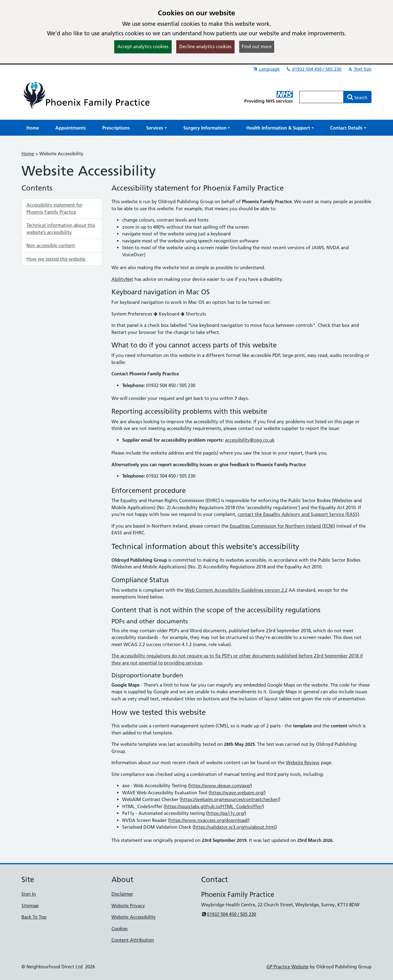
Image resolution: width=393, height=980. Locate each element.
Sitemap (30, 906)
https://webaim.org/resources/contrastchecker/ (230, 799)
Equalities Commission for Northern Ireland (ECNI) (282, 526)
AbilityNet (122, 279)
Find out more (257, 46)
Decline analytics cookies (205, 46)
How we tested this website (56, 259)
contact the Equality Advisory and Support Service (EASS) (298, 514)
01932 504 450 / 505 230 (313, 69)
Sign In (29, 894)
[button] (157, 128)
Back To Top (34, 917)
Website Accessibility (134, 917)
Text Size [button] (359, 69)
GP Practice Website (288, 967)
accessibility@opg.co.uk (250, 440)
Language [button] (266, 69)
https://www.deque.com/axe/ (220, 786)
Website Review (303, 763)
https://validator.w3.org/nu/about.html (235, 827)
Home (28, 154)
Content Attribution (133, 940)
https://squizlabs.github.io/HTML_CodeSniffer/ (214, 806)
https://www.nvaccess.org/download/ (209, 820)
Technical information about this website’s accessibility (61, 229)
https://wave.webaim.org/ (237, 793)
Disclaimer (122, 894)
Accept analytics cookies (143, 46)
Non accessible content (51, 245)
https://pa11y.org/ (226, 813)
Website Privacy (128, 906)
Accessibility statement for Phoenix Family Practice (54, 208)
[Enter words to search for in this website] (321, 97)
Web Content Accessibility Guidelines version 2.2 (236, 590)
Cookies (120, 929)
